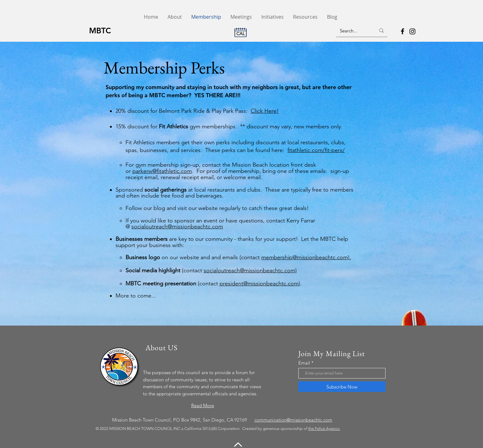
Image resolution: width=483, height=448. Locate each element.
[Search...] (353, 31)
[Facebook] (402, 31)
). (300, 284)
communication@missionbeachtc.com (293, 420)
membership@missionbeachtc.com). (306, 257)
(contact (173, 284)
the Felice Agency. (324, 429)
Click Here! (265, 111)
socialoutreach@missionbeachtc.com (177, 226)
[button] (305, 17)
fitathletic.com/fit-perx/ (316, 150)
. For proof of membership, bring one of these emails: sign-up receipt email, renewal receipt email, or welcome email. (237, 174)
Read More (203, 405)
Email (304, 363)
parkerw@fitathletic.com (162, 171)
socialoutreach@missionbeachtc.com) (250, 270)
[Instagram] (412, 31)
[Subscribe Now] (342, 387)
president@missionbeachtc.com (259, 284)
